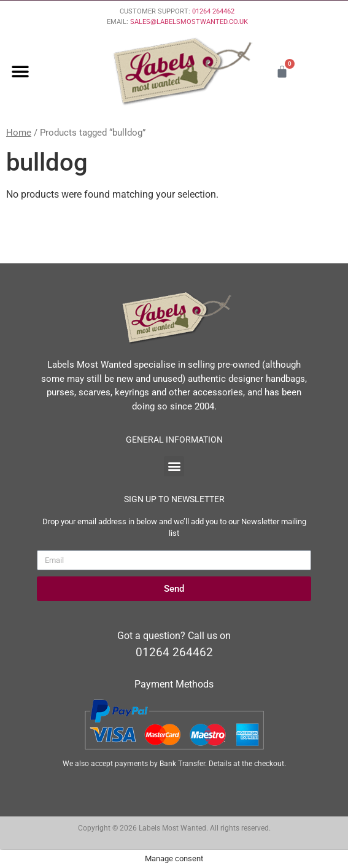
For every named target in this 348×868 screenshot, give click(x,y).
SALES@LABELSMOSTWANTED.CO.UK (189, 22)
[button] (20, 72)
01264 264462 (213, 11)
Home (19, 133)
